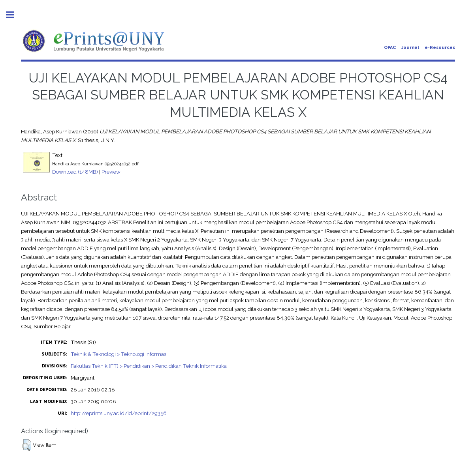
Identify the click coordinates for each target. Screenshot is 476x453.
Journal (410, 48)
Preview (111, 172)
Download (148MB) (75, 172)
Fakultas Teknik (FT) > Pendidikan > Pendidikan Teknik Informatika (149, 366)
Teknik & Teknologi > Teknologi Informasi (119, 354)
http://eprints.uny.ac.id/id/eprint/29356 (119, 413)
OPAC (390, 48)
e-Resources (440, 48)
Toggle (14, 15)
